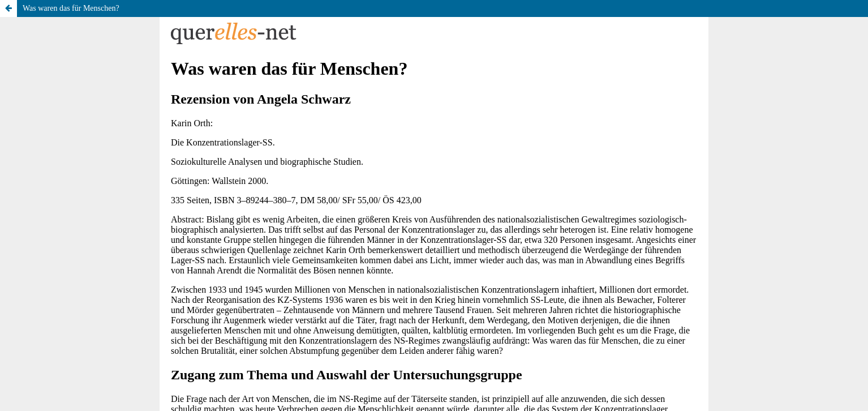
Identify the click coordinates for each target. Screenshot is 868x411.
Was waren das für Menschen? (71, 8)
